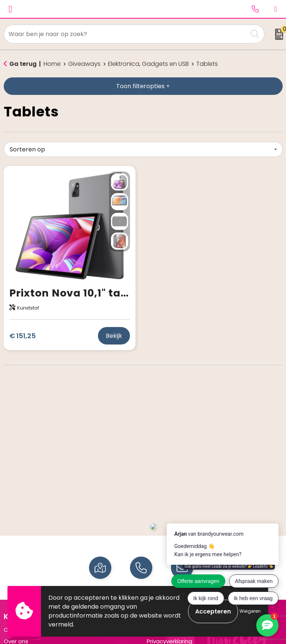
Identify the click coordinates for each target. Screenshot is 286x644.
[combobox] (126, 34)
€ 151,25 (23, 336)
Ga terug (23, 64)
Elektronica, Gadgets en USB (148, 64)
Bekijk (114, 336)
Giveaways (84, 64)
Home (52, 64)
